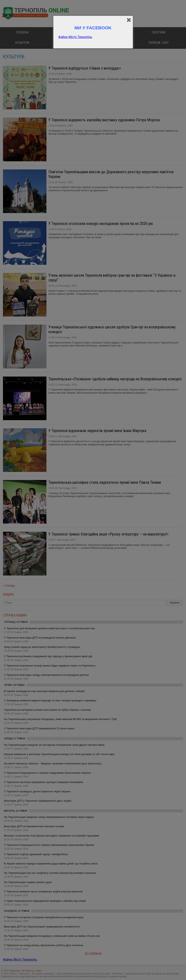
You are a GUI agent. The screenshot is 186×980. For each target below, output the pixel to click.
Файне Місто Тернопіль (75, 37)
